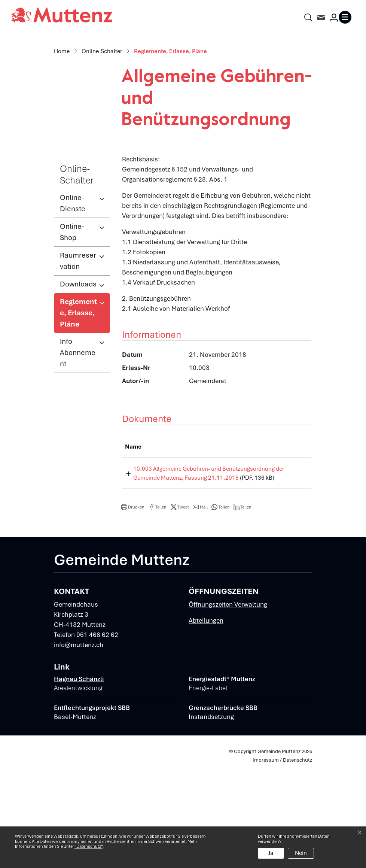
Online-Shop (72, 327)
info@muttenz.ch (79, 749)
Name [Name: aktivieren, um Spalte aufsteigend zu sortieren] (133, 541)
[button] (133, 611)
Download (294, 565)
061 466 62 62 (97, 738)
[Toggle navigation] (347, 17)
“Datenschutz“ (89, 846)
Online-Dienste (73, 298)
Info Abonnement (78, 447)
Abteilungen (206, 724)
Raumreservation (78, 356)
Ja (271, 853)
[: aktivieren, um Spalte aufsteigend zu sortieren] (294, 542)
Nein (301, 853)
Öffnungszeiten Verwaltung (228, 708)
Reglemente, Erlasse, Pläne (84, 410)
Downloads (78, 379)
